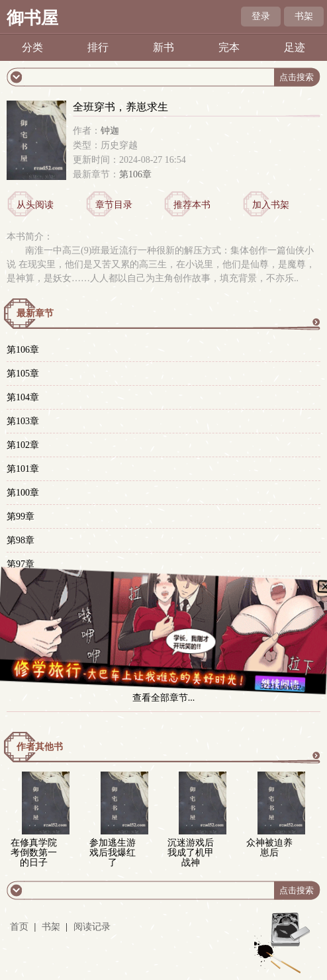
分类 (32, 47)
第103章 (23, 421)
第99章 (21, 516)
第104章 (23, 397)
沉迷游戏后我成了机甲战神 (191, 853)
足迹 (295, 47)
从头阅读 (35, 205)
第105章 (23, 374)
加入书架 (271, 205)
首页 (19, 927)
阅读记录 (92, 927)
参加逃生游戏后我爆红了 (113, 853)
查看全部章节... (164, 698)
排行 (98, 47)
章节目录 (114, 205)
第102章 (23, 445)
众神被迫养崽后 (269, 848)
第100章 (23, 493)
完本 (229, 47)
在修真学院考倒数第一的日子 (34, 853)
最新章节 (35, 313)
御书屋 (32, 18)
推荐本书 (192, 205)
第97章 (21, 564)
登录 (261, 16)
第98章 (21, 540)
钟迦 (110, 131)
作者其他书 (40, 747)
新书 (163, 47)
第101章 (23, 469)
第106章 (135, 174)
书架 (304, 16)
